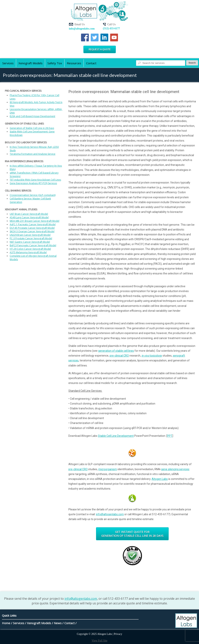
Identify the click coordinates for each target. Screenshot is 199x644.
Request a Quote (100, 49)
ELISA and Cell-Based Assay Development (32, 116)
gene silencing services (175, 469)
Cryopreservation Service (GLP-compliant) (33, 195)
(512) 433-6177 (112, 28)
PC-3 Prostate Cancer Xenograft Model (31, 238)
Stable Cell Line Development (116, 436)
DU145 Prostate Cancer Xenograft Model (32, 228)
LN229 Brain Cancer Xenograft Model (30, 235)
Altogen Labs (160, 479)
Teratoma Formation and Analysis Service (33, 154)
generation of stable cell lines (116, 351)
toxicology (152, 356)
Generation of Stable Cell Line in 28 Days (32, 128)
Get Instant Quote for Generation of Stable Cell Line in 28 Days (132, 534)
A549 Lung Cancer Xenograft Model (29, 217)
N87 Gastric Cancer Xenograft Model (30, 242)
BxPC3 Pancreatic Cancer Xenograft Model (33, 245)
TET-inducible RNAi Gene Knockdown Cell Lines (35, 180)
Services (8, 63)
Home (6, 623)
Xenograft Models (31, 63)
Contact (91, 63)
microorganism (108, 469)
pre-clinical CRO (119, 356)
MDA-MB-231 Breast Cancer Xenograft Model (34, 221)
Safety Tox (55, 63)
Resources (74, 63)
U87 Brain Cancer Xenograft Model (29, 214)
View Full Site (100, 641)
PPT (170, 436)
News (58, 623)
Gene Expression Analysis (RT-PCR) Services (33, 183)
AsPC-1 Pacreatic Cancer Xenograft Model (33, 224)
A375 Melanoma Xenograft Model (28, 252)
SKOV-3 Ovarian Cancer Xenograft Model (32, 231)
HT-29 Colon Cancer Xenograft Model (30, 249)
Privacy (118, 634)
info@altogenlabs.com (82, 29)
